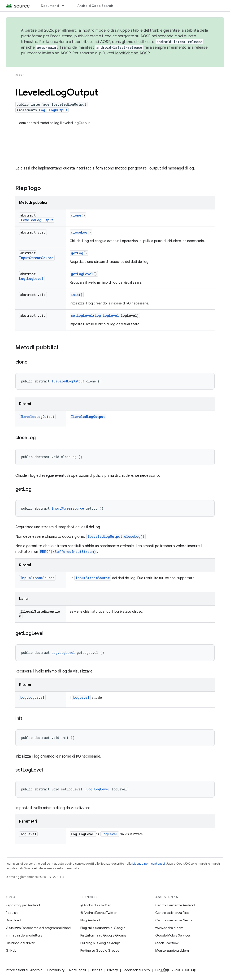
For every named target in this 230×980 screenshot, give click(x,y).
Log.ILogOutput (53, 110)
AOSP (19, 75)
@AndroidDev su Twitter (98, 913)
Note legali (78, 970)
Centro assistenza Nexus (174, 920)
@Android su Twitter (95, 905)
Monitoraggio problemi (172, 950)
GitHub (11, 950)
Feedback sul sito (136, 970)
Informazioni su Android (24, 970)
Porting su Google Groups (100, 950)
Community (56, 970)
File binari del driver (20, 943)
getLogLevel (82, 274)
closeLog (79, 232)
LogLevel (81, 697)
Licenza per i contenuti (149, 864)
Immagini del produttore (24, 935)
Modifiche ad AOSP (132, 53)
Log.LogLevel (31, 279)
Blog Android (90, 920)
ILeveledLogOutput (36, 220)
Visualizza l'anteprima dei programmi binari (38, 928)
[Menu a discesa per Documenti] (65, 6)
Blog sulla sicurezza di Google (103, 928)
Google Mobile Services (173, 935)
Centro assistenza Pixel (172, 913)
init (75, 295)
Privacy (113, 970)
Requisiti (12, 913)
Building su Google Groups (100, 943)
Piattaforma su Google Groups (103, 935)
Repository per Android (23, 905)
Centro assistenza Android (175, 905)
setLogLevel (82, 315)
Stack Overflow (167, 943)
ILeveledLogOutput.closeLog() (116, 536)
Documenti (50, 6)
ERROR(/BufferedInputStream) (68, 552)
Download (13, 920)
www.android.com (169, 928)
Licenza (96, 970)
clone (76, 215)
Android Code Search (95, 6)
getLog (77, 253)
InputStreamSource (36, 258)
